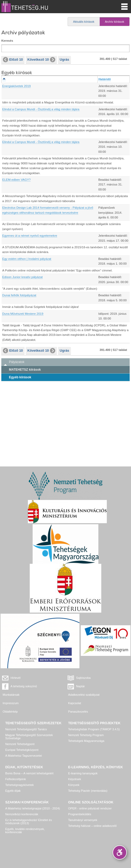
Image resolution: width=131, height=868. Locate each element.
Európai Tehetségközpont (22, 750)
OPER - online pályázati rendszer (90, 808)
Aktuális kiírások (84, 22)
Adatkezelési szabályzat (84, 695)
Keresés (7, 41)
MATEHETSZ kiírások (25, 370)
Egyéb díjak (13, 791)
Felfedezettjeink (16, 779)
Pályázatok (17, 362)
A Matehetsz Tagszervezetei (24, 756)
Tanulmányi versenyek (83, 820)
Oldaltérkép (10, 712)
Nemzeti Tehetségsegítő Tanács (26, 729)
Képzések (75, 779)
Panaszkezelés (78, 712)
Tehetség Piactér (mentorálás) (88, 791)
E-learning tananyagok (83, 773)
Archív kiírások (115, 22)
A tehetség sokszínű (24, 686)
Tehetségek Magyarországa (86, 741)
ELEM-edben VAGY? (17, 180)
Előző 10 (13, 60)
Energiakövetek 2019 (17, 86)
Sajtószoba (83, 678)
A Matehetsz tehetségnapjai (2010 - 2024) (33, 808)
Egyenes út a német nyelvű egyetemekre (30, 236)
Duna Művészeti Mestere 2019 (23, 314)
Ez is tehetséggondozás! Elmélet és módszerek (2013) (29, 822)
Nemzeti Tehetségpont (20, 744)
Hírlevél (16, 678)
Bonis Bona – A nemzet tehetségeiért (29, 773)
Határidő (105, 79)
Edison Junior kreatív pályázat (23, 277)
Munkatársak (11, 695)
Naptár (80, 686)
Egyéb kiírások (20, 377)
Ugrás (64, 59)
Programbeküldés (80, 814)
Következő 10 (41, 60)
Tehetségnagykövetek (19, 785)
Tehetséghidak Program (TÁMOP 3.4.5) (94, 729)
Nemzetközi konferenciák (22, 814)
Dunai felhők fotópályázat (19, 295)
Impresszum (11, 703)
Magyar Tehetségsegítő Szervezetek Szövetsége (29, 737)
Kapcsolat (75, 703)
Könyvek (74, 785)
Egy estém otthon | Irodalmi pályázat (27, 259)
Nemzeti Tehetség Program (86, 735)
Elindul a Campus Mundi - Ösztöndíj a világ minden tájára (41, 109)
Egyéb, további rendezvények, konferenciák (25, 831)
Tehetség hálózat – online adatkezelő (92, 826)
